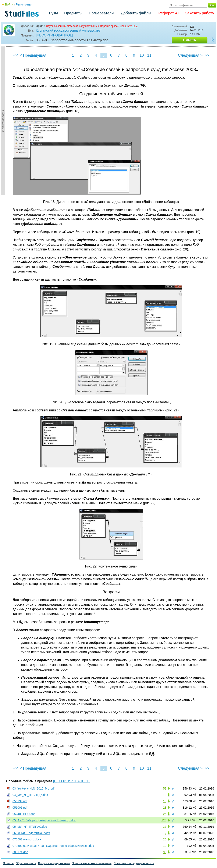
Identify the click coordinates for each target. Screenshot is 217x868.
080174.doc (20, 852)
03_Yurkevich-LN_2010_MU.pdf (33, 788)
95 (165, 852)
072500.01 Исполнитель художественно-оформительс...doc (53, 846)
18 (165, 801)
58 (165, 788)
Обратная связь (26, 863)
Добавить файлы (136, 13)
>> (207, 55)
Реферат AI (168, 13)
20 (165, 839)
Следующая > (190, 55)
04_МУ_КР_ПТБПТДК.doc (30, 795)
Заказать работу (200, 13)
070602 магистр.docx (27, 839)
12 (165, 795)
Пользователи (101, 13)
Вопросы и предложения (54, 863)
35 (165, 827)
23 (165, 808)
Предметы (73, 13)
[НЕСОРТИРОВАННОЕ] (54, 35)
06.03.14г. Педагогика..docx (31, 833)
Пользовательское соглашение (92, 863)
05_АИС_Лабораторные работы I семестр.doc (44, 820)
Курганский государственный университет (69, 30)
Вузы (53, 13)
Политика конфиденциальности (134, 863)
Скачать (189, 40)
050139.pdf (20, 801)
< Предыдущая (33, 55)
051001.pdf (20, 808)
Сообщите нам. (129, 26)
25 (165, 814)
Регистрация (25, 4)
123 (164, 820)
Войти (9, 4)
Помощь (8, 863)
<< (16, 55)
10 (142, 55)
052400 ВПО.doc (24, 814)
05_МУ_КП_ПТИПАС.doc (30, 827)
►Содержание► (3, 121)
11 (149, 55)
